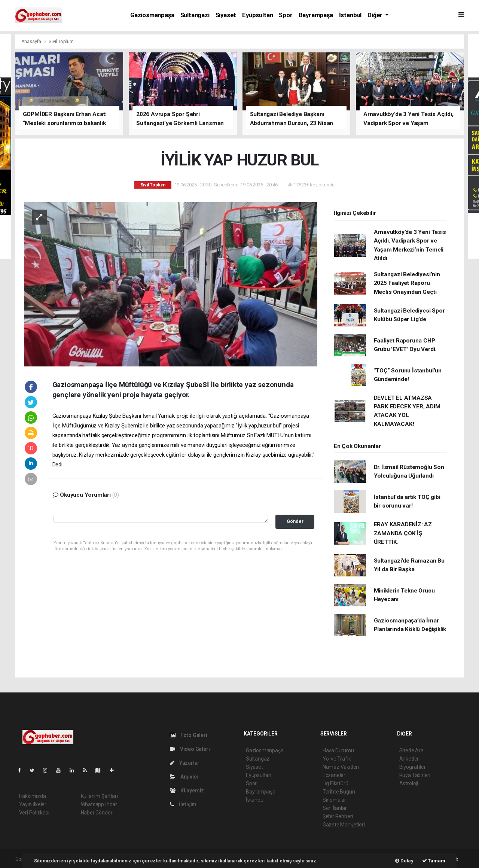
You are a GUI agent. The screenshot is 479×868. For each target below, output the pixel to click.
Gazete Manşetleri (344, 825)
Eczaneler (334, 775)
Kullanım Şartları (99, 796)
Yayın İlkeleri (33, 804)
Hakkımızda (33, 796)
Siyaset (226, 15)
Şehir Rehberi (338, 816)
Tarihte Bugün (339, 792)
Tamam (434, 861)
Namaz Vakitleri (341, 767)
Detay (404, 861)
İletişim (183, 804)
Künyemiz (187, 791)
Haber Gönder (97, 813)
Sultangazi (195, 15)
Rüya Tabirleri (415, 775)
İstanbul (350, 15)
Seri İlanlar (335, 808)
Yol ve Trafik (337, 759)
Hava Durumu (338, 750)
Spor (286, 15)
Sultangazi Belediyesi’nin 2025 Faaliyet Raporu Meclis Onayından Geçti (407, 283)
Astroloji (409, 783)
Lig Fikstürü (335, 783)
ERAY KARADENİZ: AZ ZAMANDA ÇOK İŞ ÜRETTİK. (403, 533)
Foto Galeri (189, 735)
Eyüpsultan (257, 15)
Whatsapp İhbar (99, 804)
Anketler (409, 759)
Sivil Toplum (61, 41)
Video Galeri (190, 749)
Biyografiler (413, 767)
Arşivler (184, 777)
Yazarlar (185, 763)
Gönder (295, 521)
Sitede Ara (411, 750)
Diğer (376, 15)
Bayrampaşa (316, 15)
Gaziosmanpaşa (152, 15)
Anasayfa (32, 41)
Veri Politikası (34, 813)
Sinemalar (334, 800)
